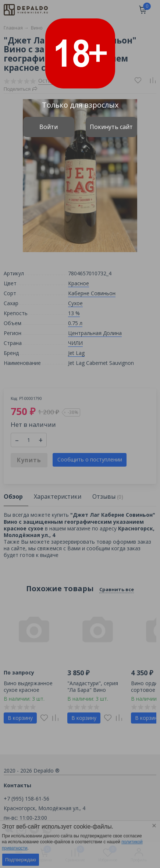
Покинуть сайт (111, 127)
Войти (49, 127)
